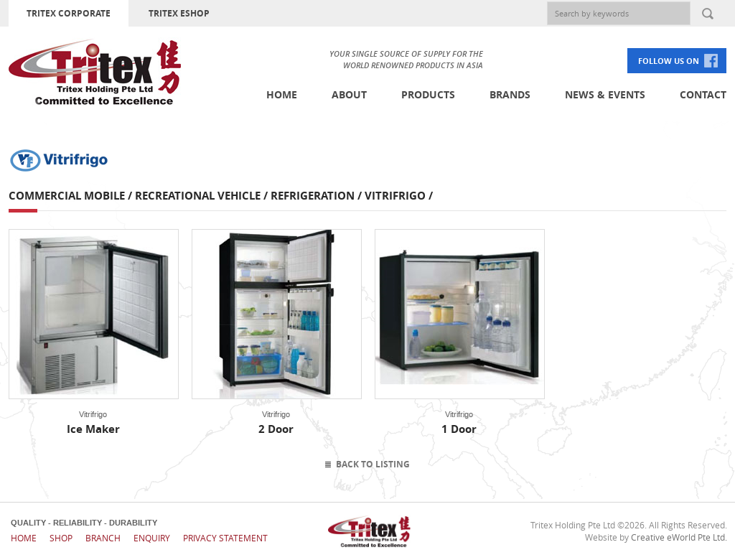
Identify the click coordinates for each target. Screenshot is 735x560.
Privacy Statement (225, 538)
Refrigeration (313, 196)
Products (428, 94)
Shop (61, 538)
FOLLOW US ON (669, 61)
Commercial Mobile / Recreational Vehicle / (140, 196)
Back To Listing (373, 464)
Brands (510, 94)
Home (282, 94)
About (349, 94)
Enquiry (152, 538)
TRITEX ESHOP (179, 13)
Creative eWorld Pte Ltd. (679, 537)
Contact (703, 94)
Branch (103, 538)
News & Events (605, 94)
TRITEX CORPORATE (69, 13)
